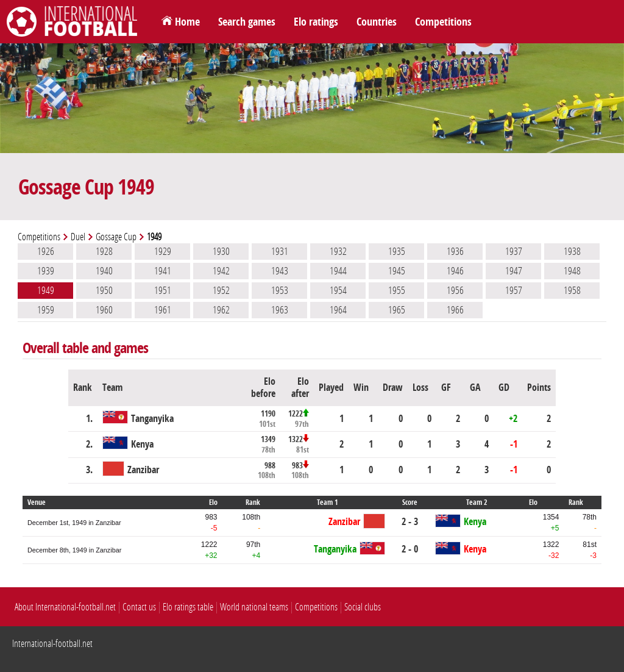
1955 (397, 290)
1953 (280, 290)
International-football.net (52, 644)
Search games (247, 22)
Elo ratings (316, 22)
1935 (397, 251)
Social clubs (363, 607)
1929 (163, 251)
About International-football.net (65, 607)
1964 (338, 310)
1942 (221, 271)
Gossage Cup (116, 237)
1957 (514, 290)
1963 (280, 310)
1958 (572, 290)
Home (187, 22)
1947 (514, 271)
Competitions (443, 22)
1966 (455, 310)
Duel (78, 237)
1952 (221, 290)
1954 (338, 290)
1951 (163, 290)
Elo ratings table (188, 607)
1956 (455, 290)
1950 (104, 290)
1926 (46, 251)
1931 (280, 251)
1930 (221, 251)
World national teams (254, 607)
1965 (397, 310)
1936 (455, 251)
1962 (221, 310)
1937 (514, 251)
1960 (104, 310)
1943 (280, 271)
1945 (397, 271)
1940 (104, 271)
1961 (163, 310)
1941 (163, 271)
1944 (338, 271)
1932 (338, 251)
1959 (46, 310)
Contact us (139, 607)
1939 (46, 271)
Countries (377, 22)
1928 (104, 251)
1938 (572, 251)
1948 (572, 271)
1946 (455, 271)
